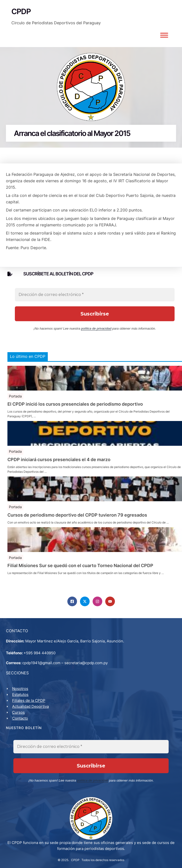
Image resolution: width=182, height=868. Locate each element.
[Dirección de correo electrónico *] (95, 295)
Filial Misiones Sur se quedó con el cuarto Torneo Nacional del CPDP (80, 566)
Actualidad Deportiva (30, 706)
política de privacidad (96, 329)
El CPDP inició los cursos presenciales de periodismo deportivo (75, 404)
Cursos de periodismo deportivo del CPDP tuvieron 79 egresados (77, 515)
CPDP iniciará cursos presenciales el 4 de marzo (59, 460)
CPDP (75, 860)
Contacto (20, 718)
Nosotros (20, 689)
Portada (15, 396)
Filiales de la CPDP (29, 700)
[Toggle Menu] (164, 35)
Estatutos (20, 695)
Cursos (18, 712)
